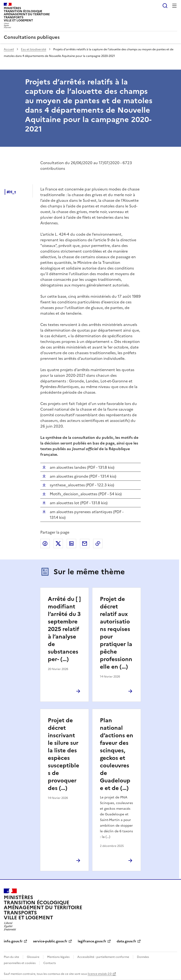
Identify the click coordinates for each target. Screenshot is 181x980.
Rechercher (165, 6)
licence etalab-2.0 (100, 974)
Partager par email (85, 544)
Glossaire (33, 957)
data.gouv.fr (126, 941)
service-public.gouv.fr (50, 941)
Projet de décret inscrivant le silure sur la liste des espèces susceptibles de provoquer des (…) (64, 754)
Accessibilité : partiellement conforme (103, 957)
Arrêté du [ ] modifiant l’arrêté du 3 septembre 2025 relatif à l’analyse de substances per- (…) (64, 629)
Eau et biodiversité (34, 49)
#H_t (11, 192)
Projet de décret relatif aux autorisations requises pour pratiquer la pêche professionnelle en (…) (116, 633)
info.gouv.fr (13, 941)
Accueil (9, 49)
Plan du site (11, 957)
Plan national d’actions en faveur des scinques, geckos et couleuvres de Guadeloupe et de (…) (117, 754)
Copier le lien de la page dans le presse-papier (98, 544)
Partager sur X (58, 544)
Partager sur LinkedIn (71, 544)
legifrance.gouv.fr (92, 941)
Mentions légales (58, 957)
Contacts (50, 963)
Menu (174, 6)
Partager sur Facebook (45, 544)
